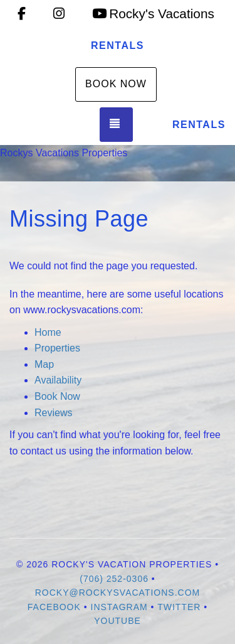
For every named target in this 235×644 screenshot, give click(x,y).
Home (48, 332)
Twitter (179, 607)
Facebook (54, 607)
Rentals (118, 46)
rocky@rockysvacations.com (118, 593)
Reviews (53, 413)
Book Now (116, 84)
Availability (58, 380)
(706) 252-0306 (114, 579)
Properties (57, 348)
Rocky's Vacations (153, 13)
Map (44, 364)
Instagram (119, 607)
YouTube (118, 621)
